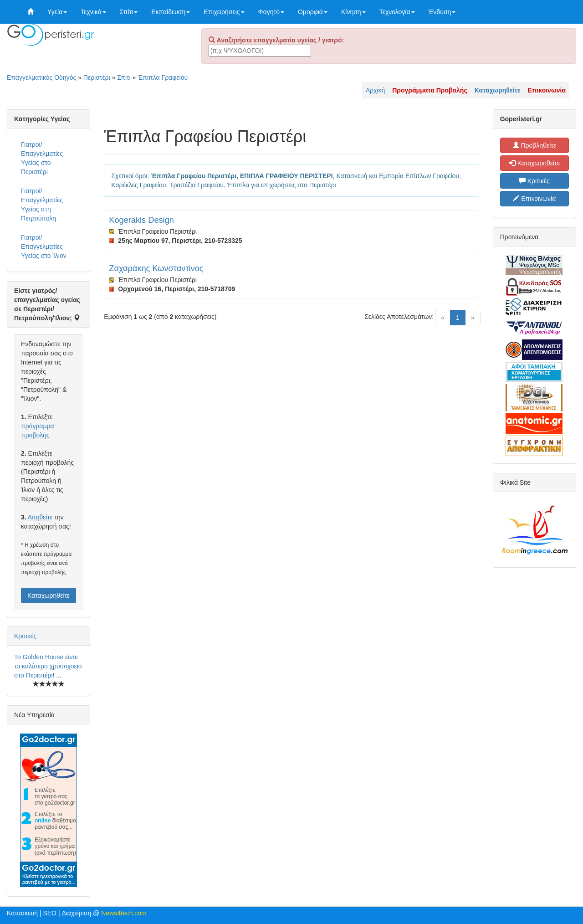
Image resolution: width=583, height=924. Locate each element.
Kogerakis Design (141, 220)
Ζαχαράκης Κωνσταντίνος (156, 268)
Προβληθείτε (535, 145)
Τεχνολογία (397, 12)
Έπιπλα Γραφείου (163, 77)
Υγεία (57, 12)
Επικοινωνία (534, 199)
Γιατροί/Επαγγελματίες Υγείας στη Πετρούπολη (42, 205)
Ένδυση (442, 12)
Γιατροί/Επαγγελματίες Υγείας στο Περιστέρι (42, 158)
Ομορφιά (313, 12)
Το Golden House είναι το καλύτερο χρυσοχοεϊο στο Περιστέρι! (48, 666)
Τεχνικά (93, 12)
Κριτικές (25, 636)
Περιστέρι (97, 77)
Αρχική (376, 90)
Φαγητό (271, 12)
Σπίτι (129, 12)
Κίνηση (353, 12)
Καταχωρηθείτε (49, 595)
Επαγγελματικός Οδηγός (41, 77)
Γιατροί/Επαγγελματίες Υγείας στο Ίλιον (44, 246)
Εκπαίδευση (171, 12)
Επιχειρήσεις (224, 12)
